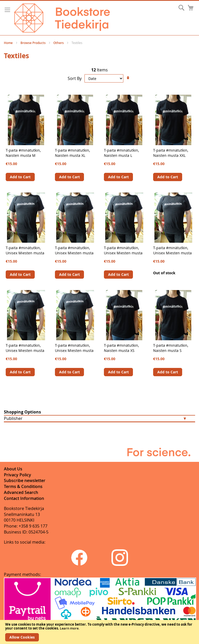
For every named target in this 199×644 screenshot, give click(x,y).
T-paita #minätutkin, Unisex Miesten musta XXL (25, 350)
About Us (13, 469)
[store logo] (62, 18)
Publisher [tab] (13, 418)
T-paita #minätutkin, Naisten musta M (23, 153)
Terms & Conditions (23, 486)
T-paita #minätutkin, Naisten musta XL (72, 153)
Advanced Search (21, 492)
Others (59, 43)
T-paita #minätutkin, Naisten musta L (121, 153)
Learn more (69, 628)
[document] (99, 632)
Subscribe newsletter (25, 480)
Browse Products (33, 43)
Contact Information (24, 498)
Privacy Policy (17, 475)
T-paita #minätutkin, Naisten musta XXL (171, 153)
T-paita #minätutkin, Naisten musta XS (121, 348)
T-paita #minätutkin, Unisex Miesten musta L (123, 253)
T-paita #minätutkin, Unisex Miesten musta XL (74, 350)
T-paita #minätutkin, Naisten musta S (171, 348)
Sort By (75, 78)
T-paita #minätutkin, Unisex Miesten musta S (74, 253)
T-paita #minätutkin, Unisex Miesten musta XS (25, 253)
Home (9, 43)
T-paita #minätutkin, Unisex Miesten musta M (172, 253)
